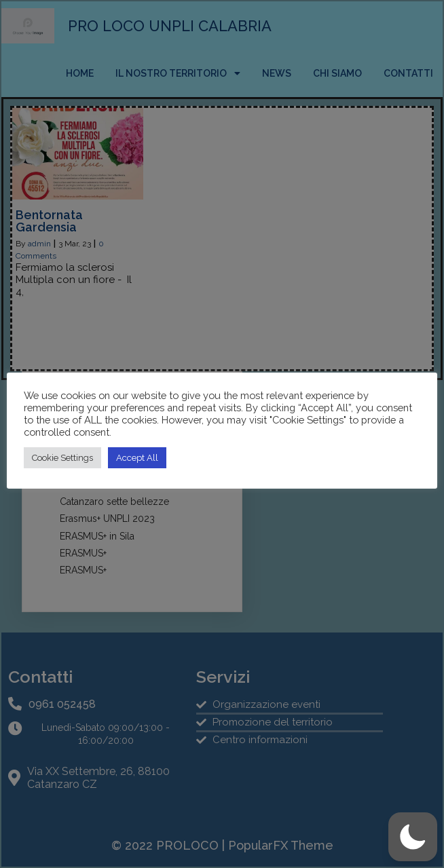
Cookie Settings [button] (62, 458)
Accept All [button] (137, 458)
